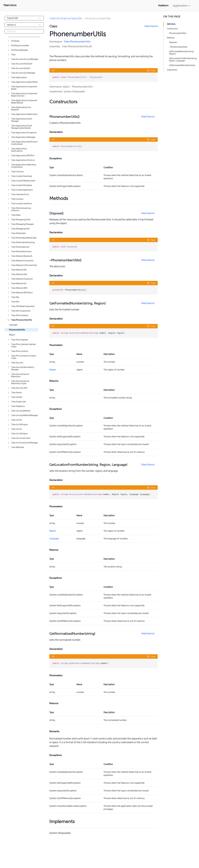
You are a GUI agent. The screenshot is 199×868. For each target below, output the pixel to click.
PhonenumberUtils (17, 330)
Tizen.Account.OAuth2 (21, 68)
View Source (151, 26)
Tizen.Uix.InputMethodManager (25, 415)
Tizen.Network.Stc (19, 284)
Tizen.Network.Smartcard (22, 279)
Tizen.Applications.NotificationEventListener (24, 143)
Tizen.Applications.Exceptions (24, 133)
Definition (171, 24)
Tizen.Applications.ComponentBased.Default (24, 102)
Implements (172, 70)
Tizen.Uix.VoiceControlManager (25, 443)
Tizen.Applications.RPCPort (23, 156)
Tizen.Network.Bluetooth (22, 256)
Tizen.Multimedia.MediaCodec (24, 238)
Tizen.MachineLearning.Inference (21, 209)
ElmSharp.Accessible (20, 46)
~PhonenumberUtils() (178, 47)
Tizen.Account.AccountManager (25, 59)
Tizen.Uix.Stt (16, 420)
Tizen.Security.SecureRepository (20, 375)
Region (12, 335)
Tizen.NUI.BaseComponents (23, 306)
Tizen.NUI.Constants (20, 315)
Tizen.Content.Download (22, 176)
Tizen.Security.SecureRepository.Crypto (20, 382)
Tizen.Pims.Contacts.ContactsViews (24, 357)
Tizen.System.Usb (19, 402)
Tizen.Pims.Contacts (20, 351)
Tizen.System (17, 397)
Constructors (172, 29)
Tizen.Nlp (15, 297)
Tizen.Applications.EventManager (22, 120)
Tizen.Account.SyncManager (23, 73)
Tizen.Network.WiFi (19, 288)
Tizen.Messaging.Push (20, 229)
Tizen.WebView (18, 447)
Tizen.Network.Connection (22, 261)
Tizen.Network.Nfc (19, 270)
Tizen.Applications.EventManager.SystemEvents (22, 127)
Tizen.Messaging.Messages (22, 224)
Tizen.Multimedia (19, 233)
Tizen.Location (17, 199)
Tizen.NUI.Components (21, 311)
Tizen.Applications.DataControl (24, 114)
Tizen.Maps (16, 215)
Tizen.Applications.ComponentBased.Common (24, 95)
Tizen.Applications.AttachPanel (24, 82)
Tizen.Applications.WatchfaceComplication (24, 166)
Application (181, 6)
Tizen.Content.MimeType (22, 185)
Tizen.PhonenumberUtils (22, 320)
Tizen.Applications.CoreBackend (21, 109)
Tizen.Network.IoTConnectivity (24, 265)
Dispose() (173, 42)
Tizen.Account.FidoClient (22, 64)
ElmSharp (15, 41)
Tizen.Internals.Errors (20, 194)
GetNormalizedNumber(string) (182, 65)
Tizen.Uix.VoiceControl (21, 438)
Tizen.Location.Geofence (22, 204)
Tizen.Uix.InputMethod (21, 411)
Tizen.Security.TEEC (19, 388)
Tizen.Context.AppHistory (22, 190)
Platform (163, 6)
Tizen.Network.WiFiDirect (22, 293)
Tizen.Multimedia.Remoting (23, 242)
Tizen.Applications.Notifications (19, 150)
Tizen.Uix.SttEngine (19, 425)
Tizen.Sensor (17, 393)
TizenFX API (12, 18)
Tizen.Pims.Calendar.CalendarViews (23, 346)
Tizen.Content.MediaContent (23, 181)
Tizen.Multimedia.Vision (21, 252)
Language (13, 325)
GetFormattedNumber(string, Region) (182, 53)
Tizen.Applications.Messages (23, 137)
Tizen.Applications (19, 77)
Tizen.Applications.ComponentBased (24, 88)
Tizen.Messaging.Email (21, 220)
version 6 (11, 25)
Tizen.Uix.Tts (16, 429)
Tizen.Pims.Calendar (20, 340)
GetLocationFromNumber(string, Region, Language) (183, 60)
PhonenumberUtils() (178, 33)
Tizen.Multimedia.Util (20, 247)
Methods (171, 38)
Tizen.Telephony (18, 406)
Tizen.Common (17, 172)
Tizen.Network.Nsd (19, 274)
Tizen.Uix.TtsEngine (19, 434)
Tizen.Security (17, 363)
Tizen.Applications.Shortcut (23, 160)
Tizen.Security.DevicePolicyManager (23, 368)
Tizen (13, 55)
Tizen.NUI (15, 302)
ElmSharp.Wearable (19, 50)
